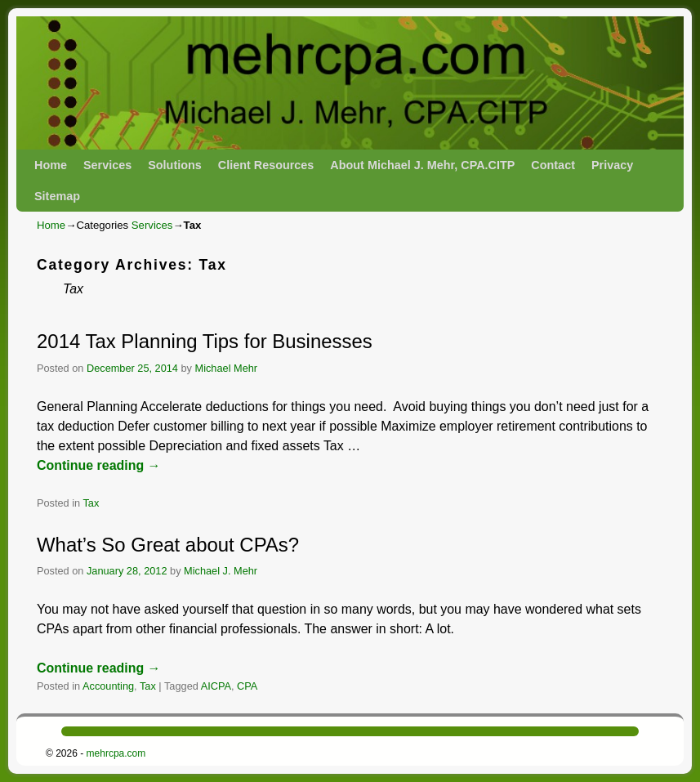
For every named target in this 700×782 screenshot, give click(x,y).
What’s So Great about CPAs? (168, 545)
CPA (247, 686)
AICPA (216, 686)
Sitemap (57, 196)
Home (51, 165)
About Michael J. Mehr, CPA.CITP (422, 165)
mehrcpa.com (116, 753)
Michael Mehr (227, 368)
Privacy (612, 165)
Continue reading (99, 465)
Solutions (175, 165)
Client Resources (266, 165)
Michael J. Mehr (221, 571)
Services (107, 165)
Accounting (108, 686)
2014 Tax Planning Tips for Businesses (205, 341)
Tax (91, 503)
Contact (553, 165)
